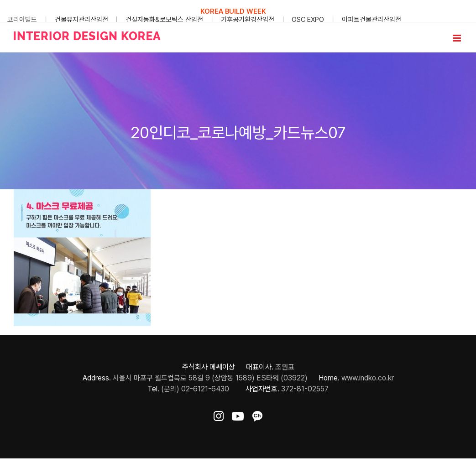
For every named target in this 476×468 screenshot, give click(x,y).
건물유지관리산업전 (81, 20)
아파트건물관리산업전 (371, 20)
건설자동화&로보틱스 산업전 (164, 20)
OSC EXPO (308, 20)
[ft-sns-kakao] (257, 414)
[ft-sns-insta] (219, 414)
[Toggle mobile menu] (458, 38)
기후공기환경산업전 (248, 20)
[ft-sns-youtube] (238, 414)
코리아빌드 (22, 20)
